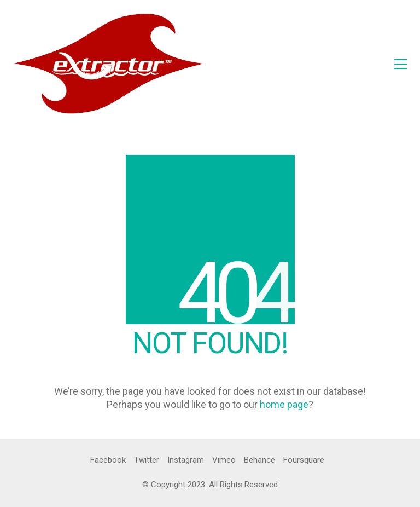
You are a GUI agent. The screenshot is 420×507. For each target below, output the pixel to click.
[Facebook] (108, 460)
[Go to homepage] (109, 64)
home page (284, 404)
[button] (401, 64)
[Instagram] (186, 460)
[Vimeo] (224, 460)
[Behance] (259, 460)
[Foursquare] (304, 460)
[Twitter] (147, 460)
